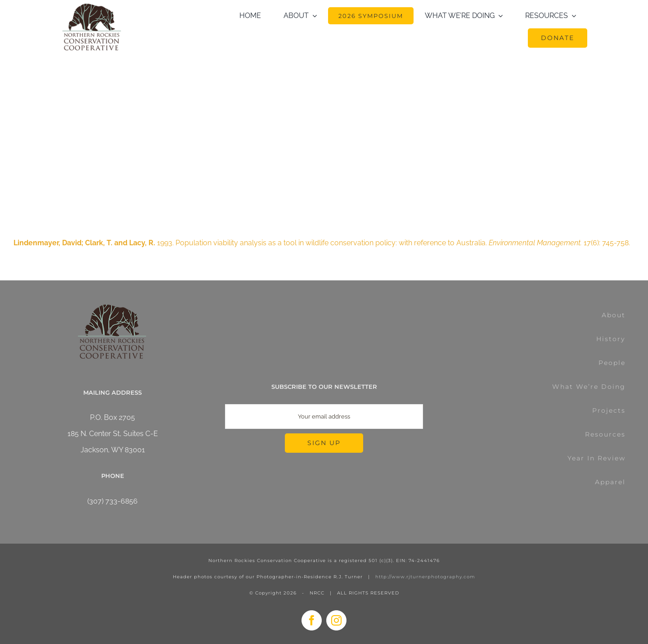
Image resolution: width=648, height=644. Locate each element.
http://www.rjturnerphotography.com (425, 577)
